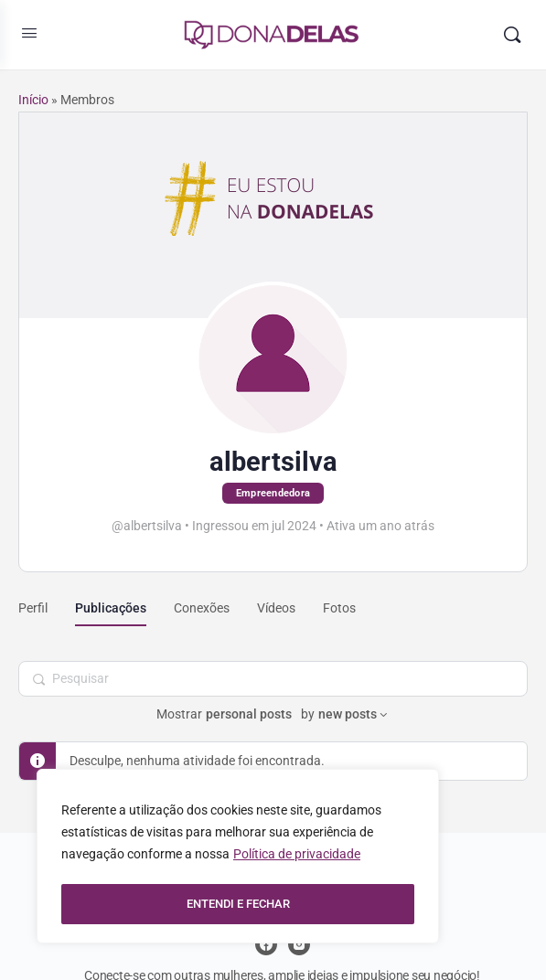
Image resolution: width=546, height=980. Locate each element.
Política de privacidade (297, 858)
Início (33, 100)
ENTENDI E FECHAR (238, 904)
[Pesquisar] (512, 35)
